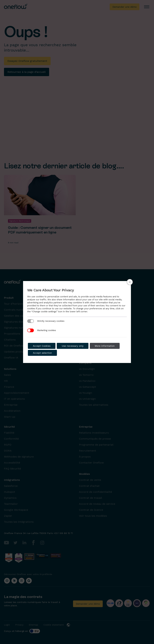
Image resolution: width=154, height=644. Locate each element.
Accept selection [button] (42, 353)
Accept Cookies (42, 346)
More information (105, 346)
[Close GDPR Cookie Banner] (130, 282)
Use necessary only (73, 346)
